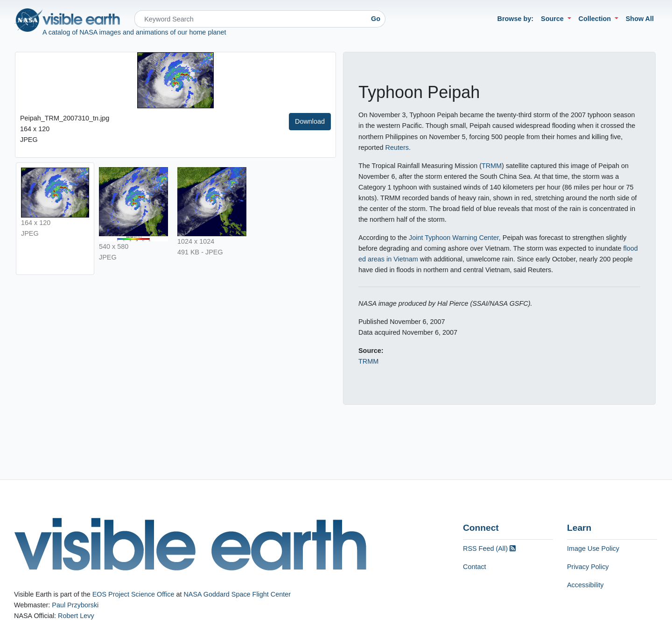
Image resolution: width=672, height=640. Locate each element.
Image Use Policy (593, 549)
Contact (475, 567)
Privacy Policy (588, 567)
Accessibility (585, 585)
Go (376, 19)
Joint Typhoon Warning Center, (455, 238)
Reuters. (398, 148)
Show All (640, 19)
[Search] (250, 19)
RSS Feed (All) (489, 549)
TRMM (492, 166)
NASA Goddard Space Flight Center (237, 594)
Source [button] (553, 19)
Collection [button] (596, 19)
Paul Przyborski (75, 605)
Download (310, 121)
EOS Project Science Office (133, 594)
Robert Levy (76, 616)
